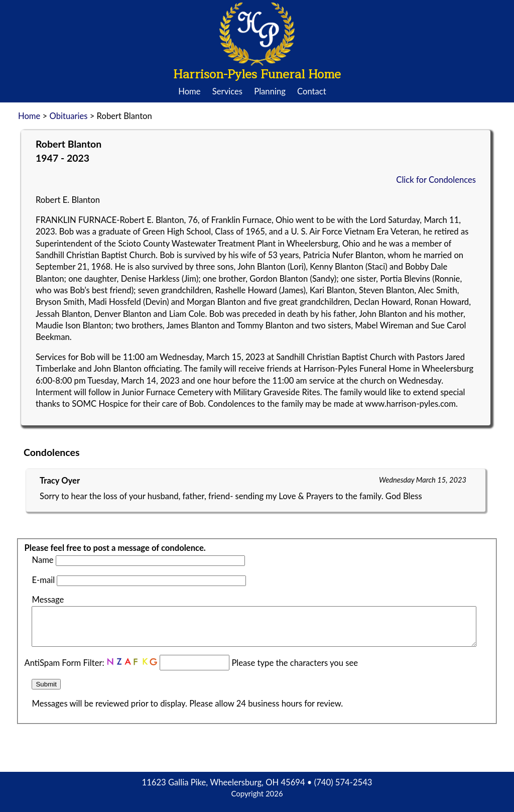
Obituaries (68, 116)
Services (227, 91)
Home (189, 91)
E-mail (43, 580)
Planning (270, 91)
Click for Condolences (436, 180)
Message (48, 600)
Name (42, 560)
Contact (312, 91)
